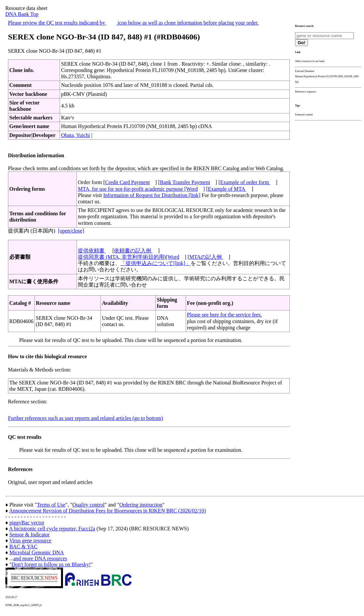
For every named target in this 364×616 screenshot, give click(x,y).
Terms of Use (51, 505)
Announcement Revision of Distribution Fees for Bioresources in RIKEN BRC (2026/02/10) (107, 511)
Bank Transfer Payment (185, 182)
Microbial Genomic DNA (36, 552)
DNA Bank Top (22, 14)
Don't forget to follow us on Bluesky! (51, 564)
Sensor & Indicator (30, 535)
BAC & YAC (23, 547)
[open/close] (71, 231)
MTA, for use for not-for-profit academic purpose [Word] (141, 189)
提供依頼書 (92, 251)
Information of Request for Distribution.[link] (152, 195)
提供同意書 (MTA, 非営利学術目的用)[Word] (132, 257)
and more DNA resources (40, 558)
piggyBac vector (27, 523)
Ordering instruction (141, 505)
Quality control (88, 505)
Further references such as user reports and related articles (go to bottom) (86, 418)
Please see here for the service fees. (224, 315)
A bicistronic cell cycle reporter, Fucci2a (52, 529)
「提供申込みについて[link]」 (155, 263)
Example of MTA (227, 189)
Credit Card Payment (127, 182)
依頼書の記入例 (133, 251)
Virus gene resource (30, 541)
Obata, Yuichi (75, 135)
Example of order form (245, 182)
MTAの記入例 (206, 257)
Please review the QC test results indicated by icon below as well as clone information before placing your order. (133, 23)
